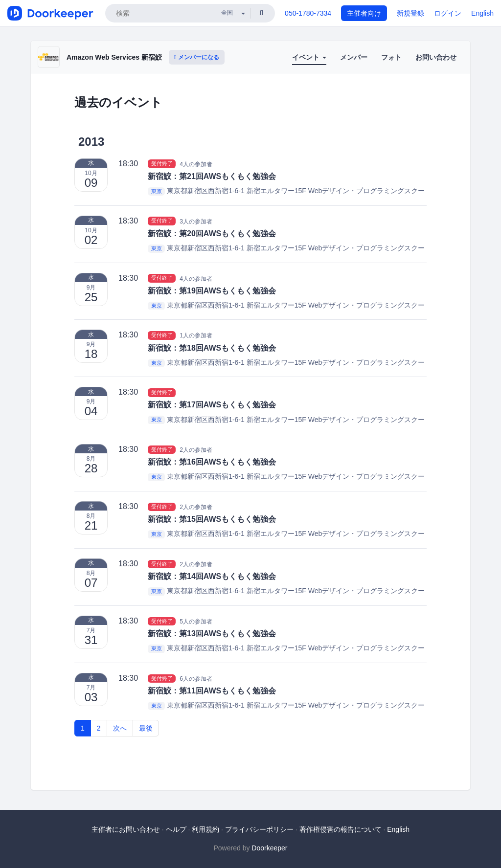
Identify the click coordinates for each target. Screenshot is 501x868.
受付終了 (162, 164)
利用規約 (205, 829)
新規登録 (410, 13)
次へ (120, 728)
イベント (309, 57)
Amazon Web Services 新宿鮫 (114, 57)
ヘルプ (176, 829)
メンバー (354, 57)
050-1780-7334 (308, 13)
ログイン (448, 13)
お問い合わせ (436, 57)
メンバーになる (197, 57)
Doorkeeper (269, 848)
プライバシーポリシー (259, 829)
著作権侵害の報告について (341, 829)
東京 (157, 191)
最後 (146, 728)
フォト (391, 57)
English (482, 13)
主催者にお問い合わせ (126, 829)
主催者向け (364, 13)
